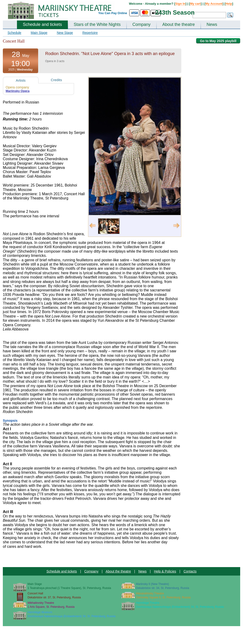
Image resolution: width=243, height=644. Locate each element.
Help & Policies (165, 571)
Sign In (180, 4)
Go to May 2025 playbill (218, 41)
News (212, 24)
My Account (214, 4)
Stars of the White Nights (97, 24)
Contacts (190, 571)
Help (229, 4)
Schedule (14, 33)
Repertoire (90, 33)
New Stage (65, 33)
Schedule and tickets (42, 24)
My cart (195, 4)
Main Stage (39, 33)
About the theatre (178, 24)
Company (141, 24)
